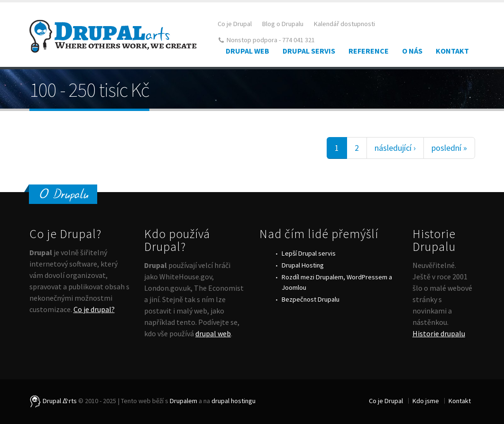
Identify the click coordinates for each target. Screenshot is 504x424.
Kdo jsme (426, 401)
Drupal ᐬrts (53, 401)
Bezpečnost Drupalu (311, 299)
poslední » (449, 148)
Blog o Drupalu (283, 24)
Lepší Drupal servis (309, 253)
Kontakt (452, 51)
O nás (412, 51)
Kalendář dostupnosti (344, 24)
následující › (395, 148)
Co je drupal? (94, 309)
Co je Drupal (235, 24)
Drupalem (183, 401)
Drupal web (247, 51)
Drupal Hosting (303, 265)
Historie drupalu (439, 333)
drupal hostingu (234, 401)
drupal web (213, 333)
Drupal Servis (309, 51)
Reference (369, 51)
